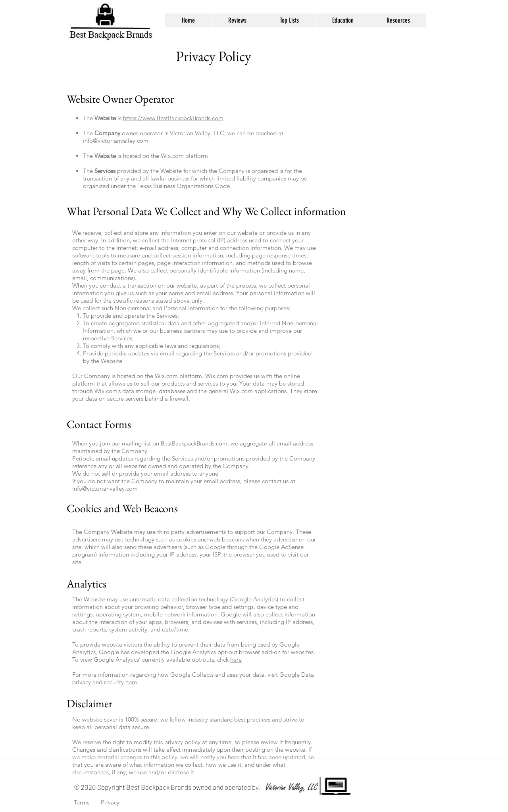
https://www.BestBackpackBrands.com (173, 118)
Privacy (110, 802)
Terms (82, 802)
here (236, 659)
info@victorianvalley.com (116, 141)
